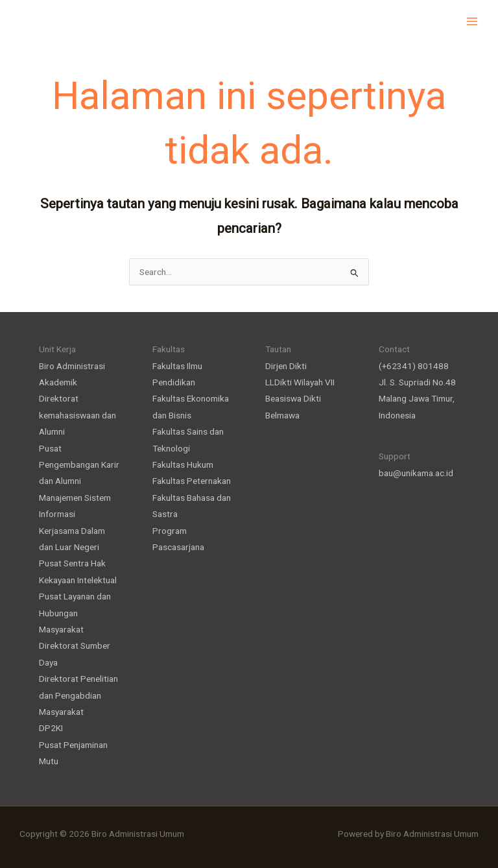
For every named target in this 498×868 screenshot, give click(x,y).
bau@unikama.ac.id (416, 473)
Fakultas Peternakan (192, 481)
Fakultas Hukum (183, 464)
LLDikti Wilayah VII (300, 382)
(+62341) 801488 (414, 366)
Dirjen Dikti (286, 366)
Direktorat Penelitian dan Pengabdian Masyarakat (78, 695)
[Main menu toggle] (472, 21)
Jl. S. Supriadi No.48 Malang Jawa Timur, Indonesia (417, 399)
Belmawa (282, 415)
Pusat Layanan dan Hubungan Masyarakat (75, 613)
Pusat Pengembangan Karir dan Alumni (79, 465)
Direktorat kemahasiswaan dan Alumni (77, 415)
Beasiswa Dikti (293, 398)
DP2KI (51, 728)
